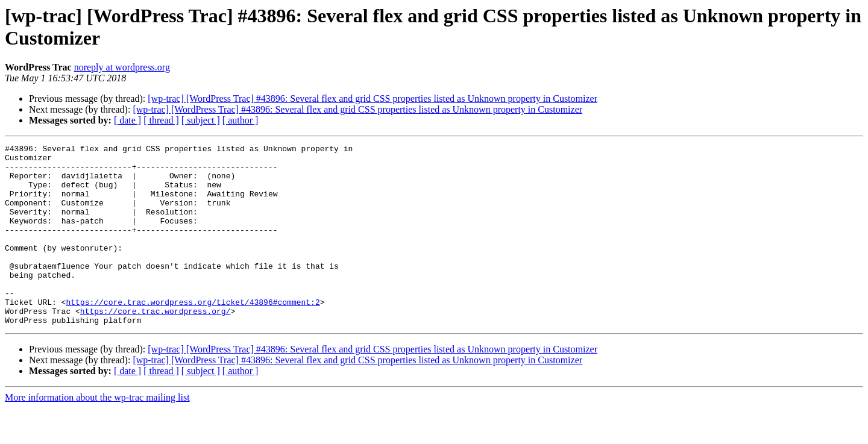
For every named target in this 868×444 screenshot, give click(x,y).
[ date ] (127, 120)
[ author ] (241, 120)
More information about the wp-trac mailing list (97, 433)
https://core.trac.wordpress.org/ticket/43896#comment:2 (193, 334)
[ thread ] (161, 120)
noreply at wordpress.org (122, 67)
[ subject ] (201, 120)
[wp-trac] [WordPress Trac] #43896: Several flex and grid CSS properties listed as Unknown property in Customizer (373, 98)
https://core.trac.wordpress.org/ (156, 345)
